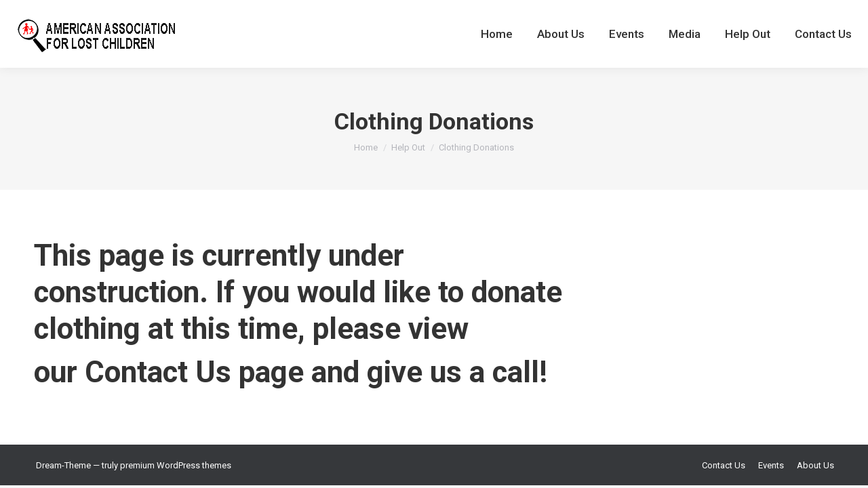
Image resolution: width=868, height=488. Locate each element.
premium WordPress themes (176, 465)
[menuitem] (497, 34)
